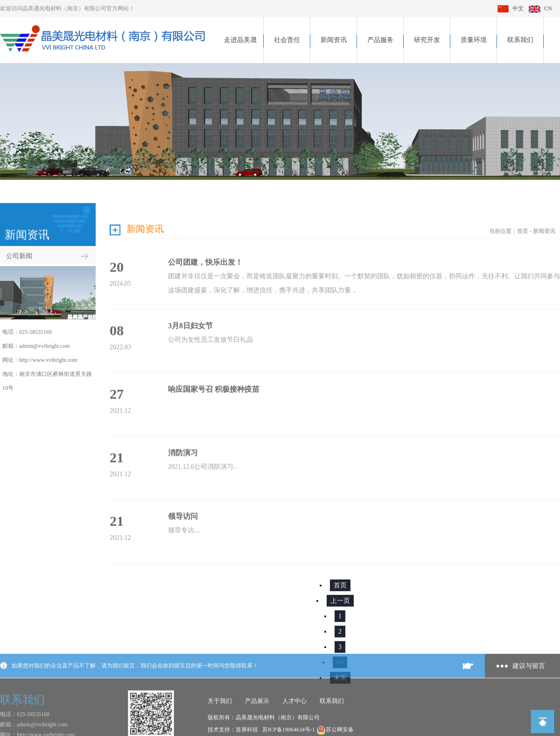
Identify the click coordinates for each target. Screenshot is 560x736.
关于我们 (220, 726)
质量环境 (474, 40)
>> (340, 653)
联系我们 (520, 40)
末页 (340, 669)
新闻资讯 (334, 40)
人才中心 (294, 726)
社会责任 (287, 40)
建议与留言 (529, 691)
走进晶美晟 (240, 40)
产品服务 (380, 40)
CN (540, 8)
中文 (511, 8)
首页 (523, 222)
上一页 (340, 591)
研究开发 (427, 40)
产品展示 (257, 726)
